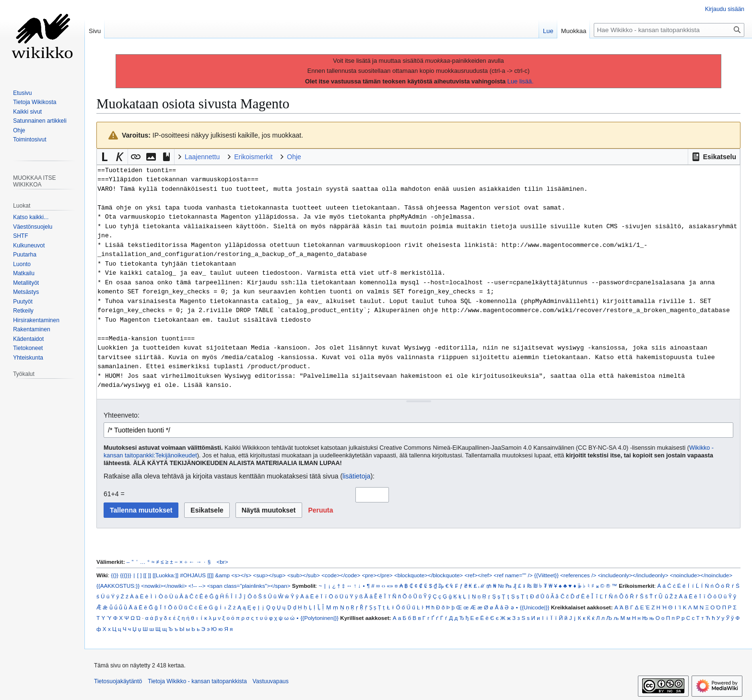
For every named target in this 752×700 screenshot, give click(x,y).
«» (390, 586)
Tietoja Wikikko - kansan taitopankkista (197, 681)
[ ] (140, 575)
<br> (223, 562)
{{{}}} (125, 575)
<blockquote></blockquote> (429, 575)
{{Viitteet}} (546, 575)
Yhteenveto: (122, 415)
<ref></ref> (478, 575)
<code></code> (341, 575)
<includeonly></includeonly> (633, 575)
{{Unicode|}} (535, 607)
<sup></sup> (270, 575)
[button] (714, 157)
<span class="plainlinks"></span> (249, 586)
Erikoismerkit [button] (253, 157)
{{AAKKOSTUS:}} (118, 586)
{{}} (115, 575)
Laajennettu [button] (202, 157)
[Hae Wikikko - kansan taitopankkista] (669, 30)
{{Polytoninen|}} (319, 618)
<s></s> (241, 575)
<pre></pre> (377, 575)
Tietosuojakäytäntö (118, 681)
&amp (223, 575)
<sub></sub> (304, 575)
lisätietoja (356, 476)
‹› (384, 586)
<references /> (578, 575)
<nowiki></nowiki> (164, 586)
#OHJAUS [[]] (197, 575)
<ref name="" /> (513, 575)
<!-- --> (197, 586)
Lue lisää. (521, 81)
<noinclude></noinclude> (701, 575)
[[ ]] (147, 575)
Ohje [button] (294, 157)
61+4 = (114, 494)
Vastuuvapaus (271, 681)
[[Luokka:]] (165, 575)
